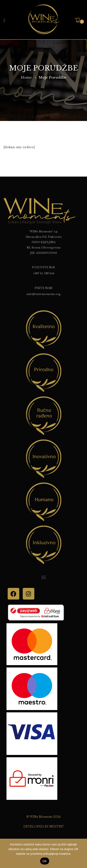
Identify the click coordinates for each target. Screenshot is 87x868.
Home (26, 77)
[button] (79, 20)
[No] (81, 853)
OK (45, 861)
